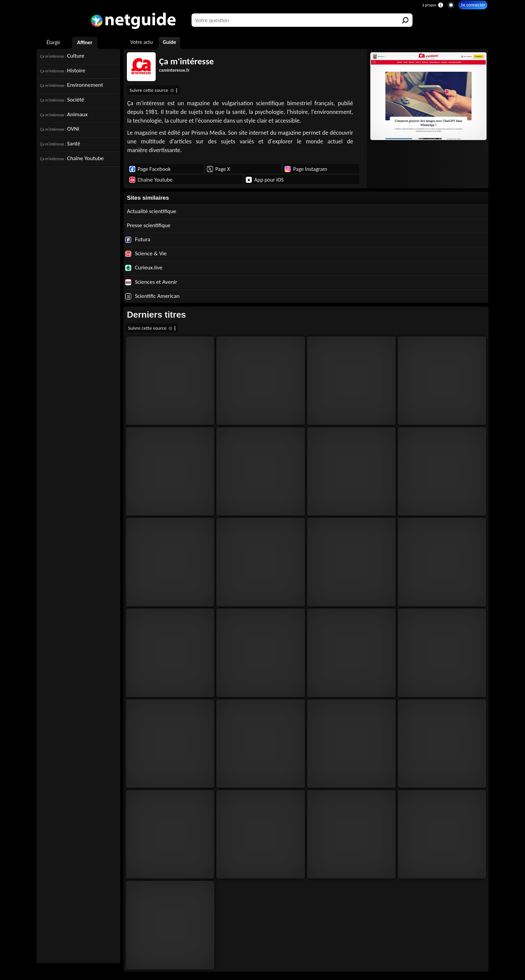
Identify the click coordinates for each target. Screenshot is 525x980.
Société (62, 100)
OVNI (60, 129)
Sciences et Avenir (151, 282)
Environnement (72, 85)
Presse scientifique (149, 225)
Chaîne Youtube (72, 158)
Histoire (63, 71)
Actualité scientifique (152, 211)
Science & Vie (146, 253)
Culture (62, 56)
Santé (60, 144)
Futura (138, 239)
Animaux (64, 114)
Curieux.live (144, 268)
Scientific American (152, 296)
